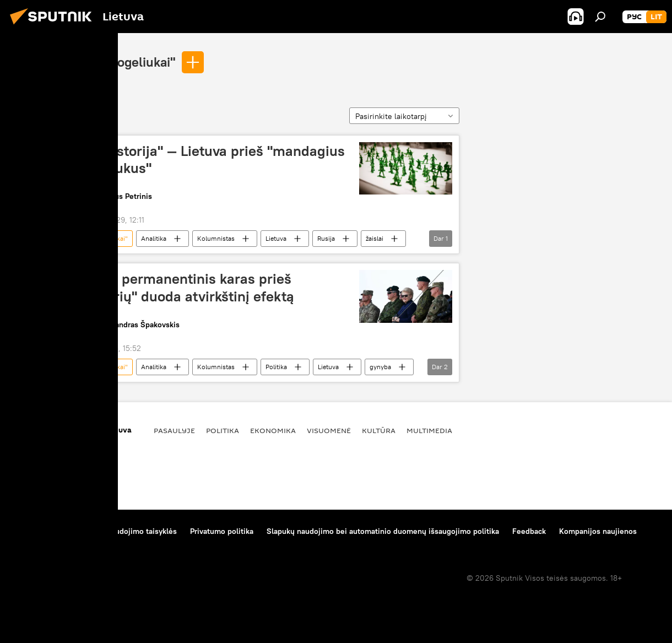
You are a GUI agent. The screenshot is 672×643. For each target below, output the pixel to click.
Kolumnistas (216, 238)
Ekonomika (273, 430)
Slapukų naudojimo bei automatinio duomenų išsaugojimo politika (383, 531)
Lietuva (276, 238)
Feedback (529, 531)
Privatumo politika (222, 531)
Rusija (326, 238)
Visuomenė (329, 430)
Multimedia (429, 430)
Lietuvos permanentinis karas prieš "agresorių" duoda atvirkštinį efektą (179, 287)
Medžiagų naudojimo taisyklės (124, 531)
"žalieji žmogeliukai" (116, 62)
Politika (276, 367)
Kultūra (379, 430)
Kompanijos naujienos (598, 531)
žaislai (375, 238)
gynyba (380, 367)
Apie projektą (35, 531)
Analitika (154, 238)
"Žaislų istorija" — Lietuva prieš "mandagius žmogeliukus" (205, 160)
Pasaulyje (174, 430)
